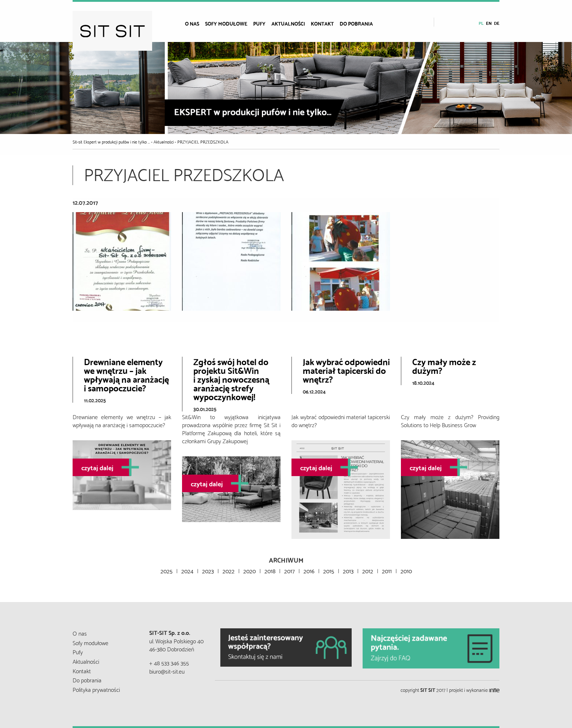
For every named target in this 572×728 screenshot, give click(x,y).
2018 (270, 570)
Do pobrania (356, 23)
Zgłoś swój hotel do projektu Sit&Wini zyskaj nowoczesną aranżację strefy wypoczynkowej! (231, 379)
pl (481, 23)
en (489, 23)
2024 (187, 570)
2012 (368, 570)
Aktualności (288, 23)
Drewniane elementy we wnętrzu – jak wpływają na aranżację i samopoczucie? (126, 374)
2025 (167, 570)
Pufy (259, 23)
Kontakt (322, 23)
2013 (348, 570)
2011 (387, 570)
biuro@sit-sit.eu (167, 671)
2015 (329, 570)
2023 (208, 570)
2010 (406, 570)
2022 (229, 570)
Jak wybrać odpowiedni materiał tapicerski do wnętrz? (346, 370)
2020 (250, 570)
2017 (289, 570)
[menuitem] (195, 23)
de (497, 23)
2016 (309, 570)
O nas (192, 23)
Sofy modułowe (226, 23)
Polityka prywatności (96, 689)
